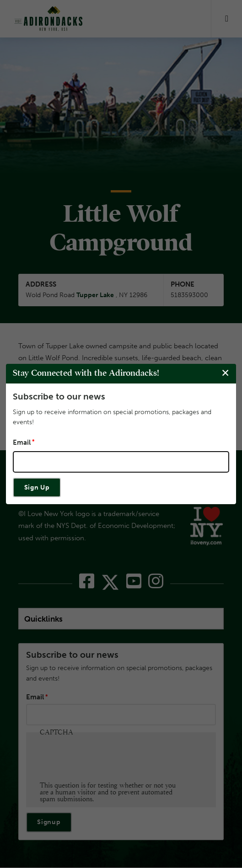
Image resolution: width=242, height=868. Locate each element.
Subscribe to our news (59, 397)
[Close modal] (225, 373)
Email (22, 442)
